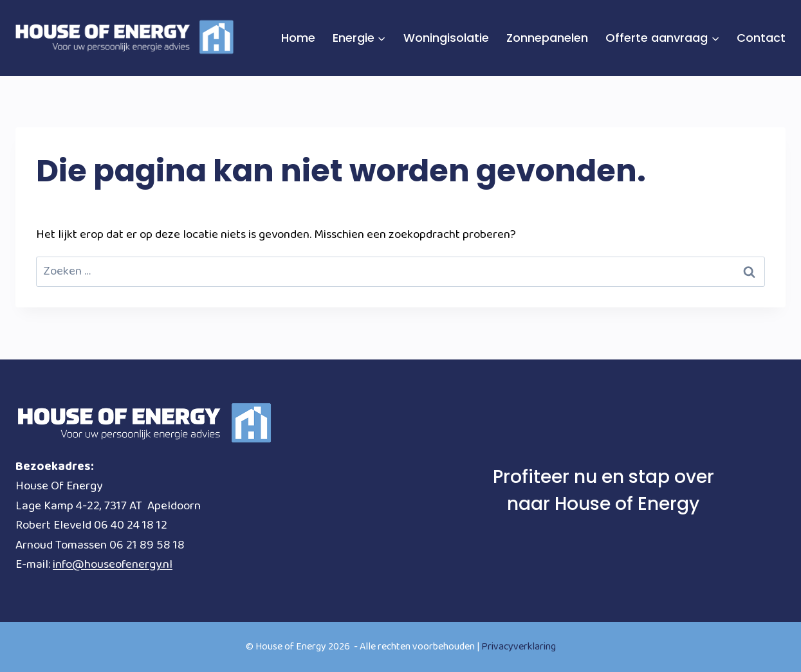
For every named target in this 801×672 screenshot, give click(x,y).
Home (298, 38)
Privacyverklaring (519, 647)
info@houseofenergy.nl (113, 565)
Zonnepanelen (547, 38)
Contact (761, 38)
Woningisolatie (446, 38)
